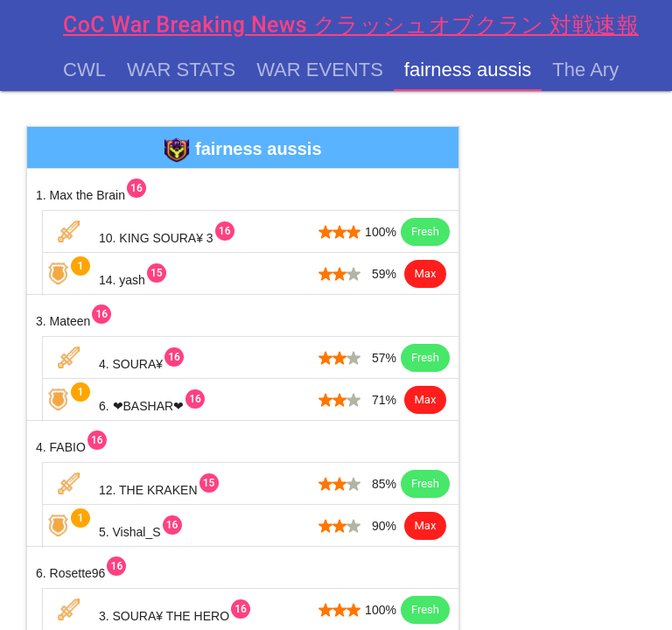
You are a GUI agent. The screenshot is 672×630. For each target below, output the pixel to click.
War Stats (181, 70)
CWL (84, 70)
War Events (320, 70)
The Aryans (601, 70)
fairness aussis (468, 70)
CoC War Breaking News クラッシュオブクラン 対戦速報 (351, 25)
